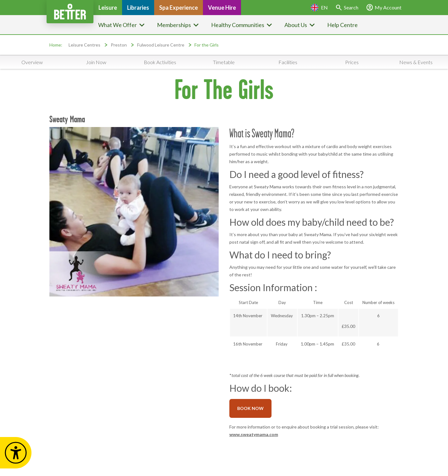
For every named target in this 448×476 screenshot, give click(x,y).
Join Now (96, 62)
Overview (32, 62)
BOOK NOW (250, 408)
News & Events (416, 62)
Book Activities (160, 62)
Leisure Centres (84, 45)
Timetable (224, 62)
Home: (56, 45)
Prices (352, 62)
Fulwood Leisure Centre (161, 45)
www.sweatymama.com (254, 434)
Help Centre (342, 25)
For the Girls (207, 45)
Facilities (288, 62)
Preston (119, 45)
